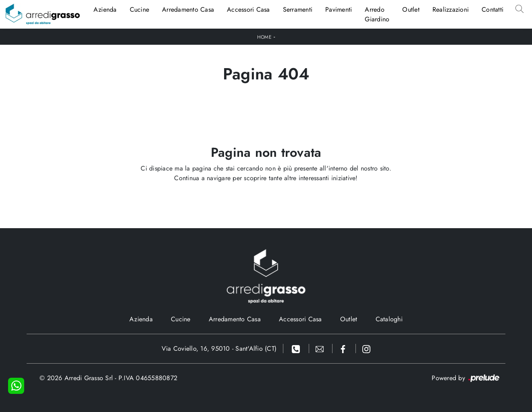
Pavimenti (339, 9)
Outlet (411, 9)
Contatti (493, 9)
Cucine (140, 9)
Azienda (105, 9)
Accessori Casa (248, 9)
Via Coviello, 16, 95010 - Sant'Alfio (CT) (219, 349)
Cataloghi (389, 319)
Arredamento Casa (188, 9)
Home (264, 37)
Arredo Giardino (377, 14)
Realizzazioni (451, 9)
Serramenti (298, 9)
